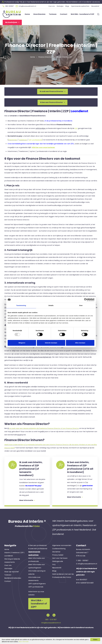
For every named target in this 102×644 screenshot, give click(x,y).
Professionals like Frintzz (62, 577)
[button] (51, 2)
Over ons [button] (52, 6)
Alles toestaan (80, 343)
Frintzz (36, 526)
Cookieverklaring (59, 549)
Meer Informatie (24, 642)
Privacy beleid (58, 555)
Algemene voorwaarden (62, 545)
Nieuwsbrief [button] (95, 6)
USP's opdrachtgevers (37, 584)
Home (7, 549)
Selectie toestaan (51, 343)
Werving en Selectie (12, 559)
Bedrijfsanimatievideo (13, 578)
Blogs (54, 571)
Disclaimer (56, 552)
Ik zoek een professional (38, 549)
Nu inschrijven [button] (12, 22)
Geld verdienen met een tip (63, 574)
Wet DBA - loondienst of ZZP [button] (82, 14)
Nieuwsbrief (57, 568)
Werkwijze (8, 569)
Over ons (8, 565)
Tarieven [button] (53, 14)
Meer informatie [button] (27, 500)
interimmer (13, 140)
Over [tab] (81, 305)
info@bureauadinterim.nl (87, 564)
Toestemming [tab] (21, 305)
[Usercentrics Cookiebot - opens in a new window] (86, 300)
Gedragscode (58, 561)
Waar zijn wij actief (12, 572)
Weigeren (22, 343)
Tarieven (8, 575)
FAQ (54, 565)
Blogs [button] (67, 6)
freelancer (23, 140)
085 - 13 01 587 (51, 620)
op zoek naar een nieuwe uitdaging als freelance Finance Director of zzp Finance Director (44, 428)
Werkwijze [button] (60, 6)
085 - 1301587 (83, 561)
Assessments (10, 562)
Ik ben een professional (37, 545)
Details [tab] (51, 305)
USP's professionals (36, 587)
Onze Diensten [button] (39, 14)
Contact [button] (64, 14)
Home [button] (27, 14)
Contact (8, 581)
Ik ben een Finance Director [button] (52, 102)
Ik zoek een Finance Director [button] (52, 91)
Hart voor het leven (60, 558)
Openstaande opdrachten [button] (80, 6)
